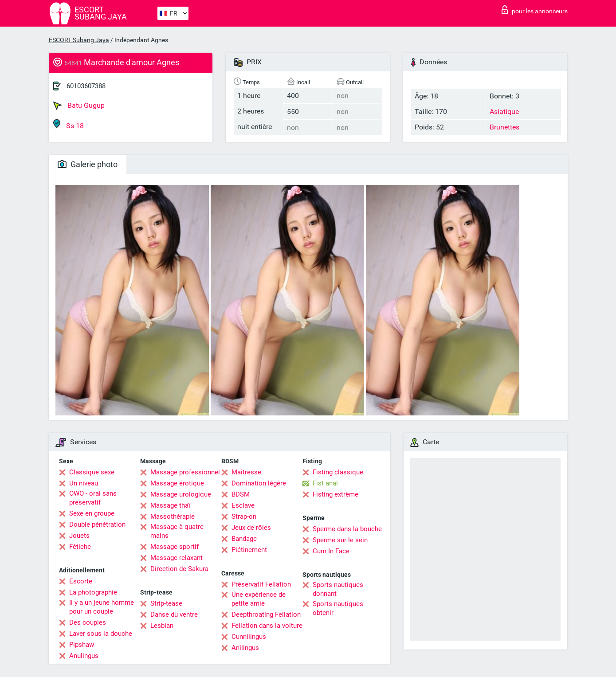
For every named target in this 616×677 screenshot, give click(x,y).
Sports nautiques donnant (338, 589)
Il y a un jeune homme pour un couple (102, 607)
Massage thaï (170, 505)
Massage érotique (177, 483)
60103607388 (86, 86)
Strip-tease (166, 603)
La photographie (93, 592)
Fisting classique (338, 472)
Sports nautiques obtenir (338, 608)
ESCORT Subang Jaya (79, 40)
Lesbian (162, 626)
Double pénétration (97, 524)
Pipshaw (82, 645)
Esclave (243, 505)
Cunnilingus (249, 637)
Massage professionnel (185, 472)
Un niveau (84, 483)
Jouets (79, 536)
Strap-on (244, 517)
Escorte (81, 581)
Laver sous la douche (101, 634)
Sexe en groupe (92, 513)
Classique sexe (92, 472)
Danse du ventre (174, 614)
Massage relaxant (177, 558)
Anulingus (84, 656)
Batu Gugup (79, 106)
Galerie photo (88, 164)
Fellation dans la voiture (267, 626)
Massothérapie (173, 517)
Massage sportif (175, 547)
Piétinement (249, 550)
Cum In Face (331, 551)
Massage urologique (181, 494)
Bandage (244, 539)
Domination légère (259, 483)
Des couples (88, 622)
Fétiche (80, 547)
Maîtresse (246, 472)
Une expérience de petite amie (259, 599)
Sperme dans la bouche (347, 529)
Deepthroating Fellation (266, 614)
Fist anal (325, 483)
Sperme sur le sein (340, 540)
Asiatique (504, 112)
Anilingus (245, 648)
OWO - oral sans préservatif (93, 498)
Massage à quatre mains (177, 531)
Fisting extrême (335, 494)
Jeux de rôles (251, 528)
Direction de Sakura (179, 569)
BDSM (241, 494)
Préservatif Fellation (261, 584)
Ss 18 (69, 124)
